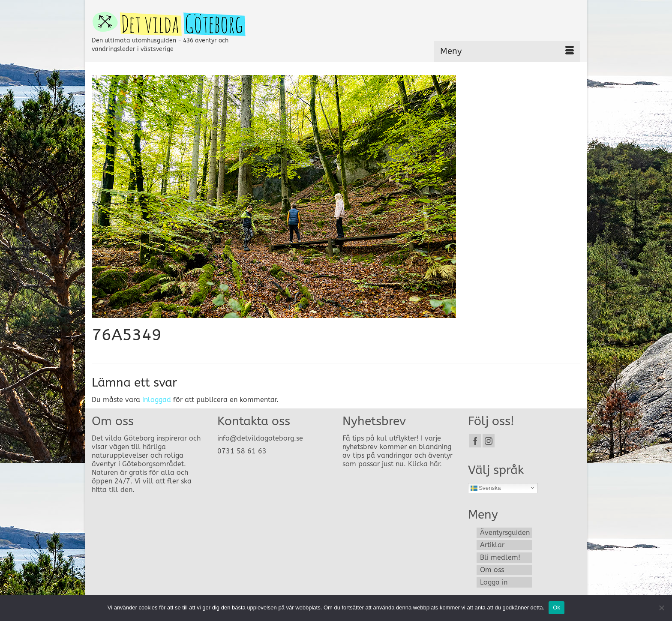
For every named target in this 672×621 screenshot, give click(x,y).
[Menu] (507, 51)
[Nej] (661, 608)
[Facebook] (475, 441)
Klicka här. (425, 464)
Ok (556, 607)
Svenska (486, 488)
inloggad (157, 400)
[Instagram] (489, 441)
